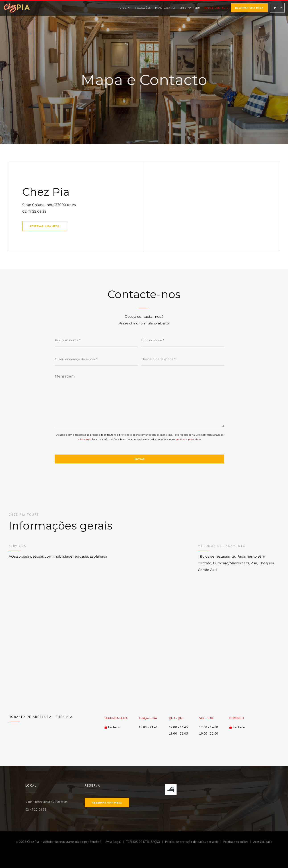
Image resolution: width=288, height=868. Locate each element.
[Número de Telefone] (183, 359)
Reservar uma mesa (249, 8)
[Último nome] (183, 340)
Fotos (124, 8)
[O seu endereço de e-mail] (96, 359)
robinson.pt (84, 439)
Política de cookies (238, 842)
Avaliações (143, 8)
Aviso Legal (116, 842)
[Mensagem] (140, 399)
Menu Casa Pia (165, 7)
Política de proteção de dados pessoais (194, 842)
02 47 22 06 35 (34, 211)
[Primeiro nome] (96, 340)
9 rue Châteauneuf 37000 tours (71, 204)
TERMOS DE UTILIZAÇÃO (146, 842)
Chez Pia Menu (190, 7)
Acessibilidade (263, 842)
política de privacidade (188, 439)
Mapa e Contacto (217, 8)
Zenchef (95, 842)
